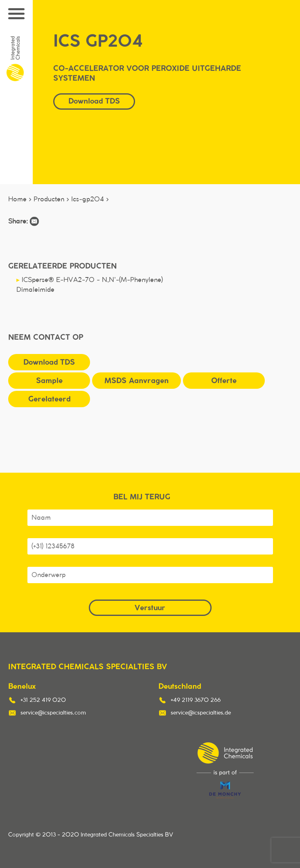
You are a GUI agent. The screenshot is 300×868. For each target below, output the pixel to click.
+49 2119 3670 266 (196, 700)
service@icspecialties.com (53, 713)
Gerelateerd (49, 399)
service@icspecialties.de (201, 713)
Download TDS (94, 101)
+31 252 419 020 (43, 700)
